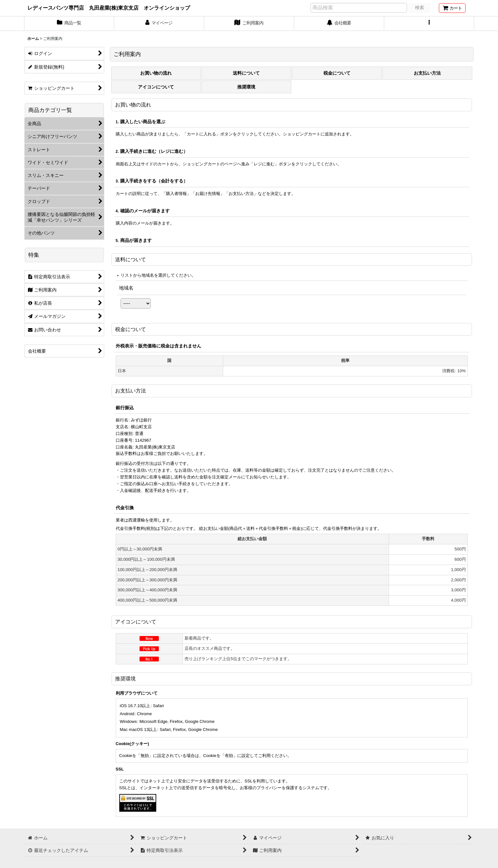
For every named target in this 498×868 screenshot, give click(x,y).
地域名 (126, 288)
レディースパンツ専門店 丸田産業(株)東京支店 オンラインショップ (109, 8)
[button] (429, 23)
